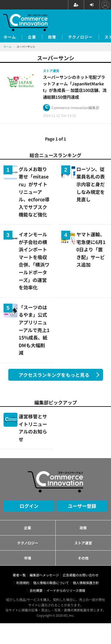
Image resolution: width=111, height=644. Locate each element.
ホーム (10, 37)
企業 (32, 37)
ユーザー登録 (82, 506)
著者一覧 (19, 575)
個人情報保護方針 (86, 583)
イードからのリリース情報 (66, 590)
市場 (28, 558)
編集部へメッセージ (44, 575)
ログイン (29, 506)
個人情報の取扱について (51, 583)
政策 (52, 37)
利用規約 (23, 583)
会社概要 (36, 590)
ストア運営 (83, 543)
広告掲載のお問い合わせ (81, 575)
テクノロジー (80, 37)
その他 (83, 558)
